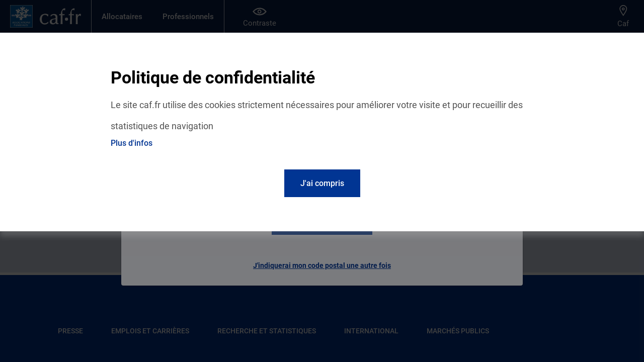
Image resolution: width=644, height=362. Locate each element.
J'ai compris (322, 183)
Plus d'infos (132, 143)
